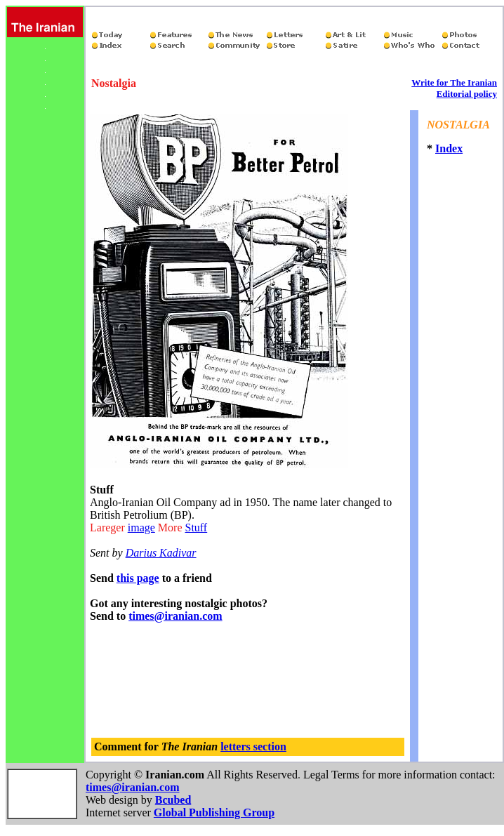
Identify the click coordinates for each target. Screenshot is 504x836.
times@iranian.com (175, 616)
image (141, 528)
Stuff (196, 528)
